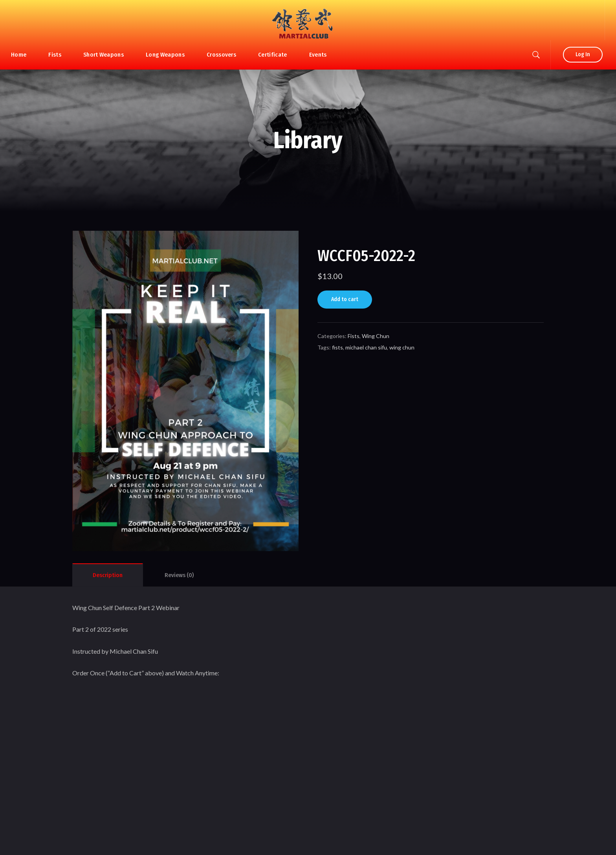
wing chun (402, 347)
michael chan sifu (366, 347)
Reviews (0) (179, 575)
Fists (354, 336)
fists (337, 347)
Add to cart (345, 299)
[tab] (108, 575)
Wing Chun (376, 336)
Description (108, 575)
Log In (583, 54)
